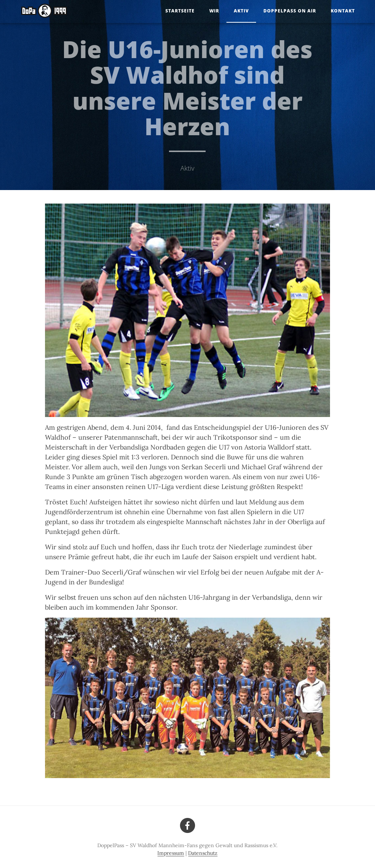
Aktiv (241, 11)
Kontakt (343, 11)
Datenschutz (203, 853)
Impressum (171, 853)
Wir (214, 11)
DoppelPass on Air (290, 11)
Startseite (180, 11)
